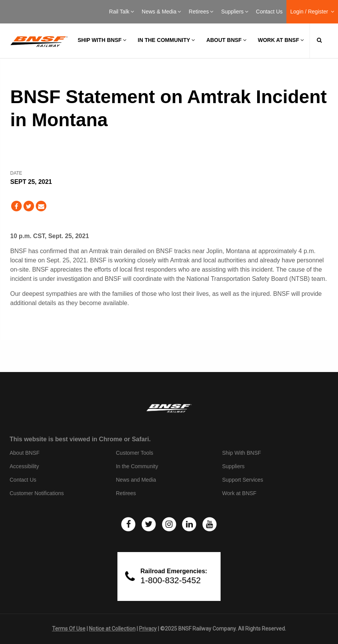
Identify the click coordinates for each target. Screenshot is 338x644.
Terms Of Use (69, 629)
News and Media (136, 480)
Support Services (243, 480)
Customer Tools (135, 453)
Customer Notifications (37, 493)
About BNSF (226, 40)
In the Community (166, 40)
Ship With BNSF (242, 453)
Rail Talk (121, 12)
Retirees (201, 12)
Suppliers (234, 12)
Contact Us (269, 12)
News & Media (161, 12)
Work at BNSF (281, 40)
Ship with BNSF (102, 40)
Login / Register (312, 12)
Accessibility (24, 466)
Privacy (148, 629)
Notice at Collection (112, 629)
